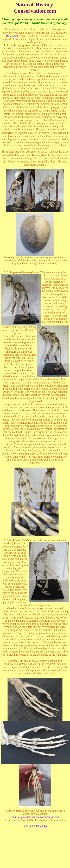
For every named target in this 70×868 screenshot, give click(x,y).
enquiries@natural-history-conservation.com (35, 817)
